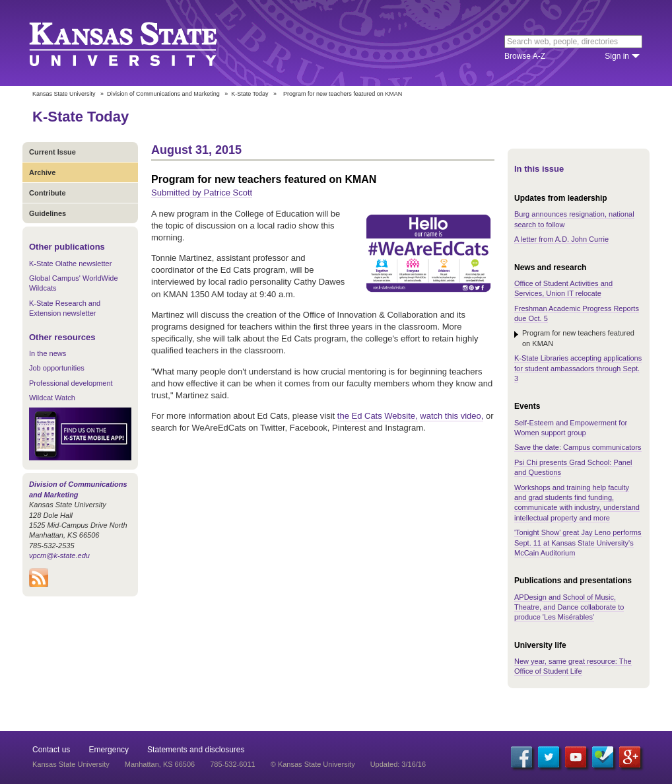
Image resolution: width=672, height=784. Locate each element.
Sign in (617, 56)
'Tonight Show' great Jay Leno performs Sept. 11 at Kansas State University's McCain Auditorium (578, 543)
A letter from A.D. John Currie (561, 239)
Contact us (51, 750)
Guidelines (48, 213)
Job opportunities (57, 368)
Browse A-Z (525, 56)
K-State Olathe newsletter (70, 264)
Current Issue (52, 152)
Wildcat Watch (52, 398)
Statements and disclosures (196, 750)
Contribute (48, 193)
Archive (42, 172)
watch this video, (452, 416)
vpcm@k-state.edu (59, 555)
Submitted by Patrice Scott (202, 193)
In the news (48, 353)
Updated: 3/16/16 (398, 764)
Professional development (71, 383)
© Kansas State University (313, 764)
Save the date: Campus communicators (578, 447)
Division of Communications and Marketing (163, 94)
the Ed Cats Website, (378, 416)
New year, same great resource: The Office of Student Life (573, 666)
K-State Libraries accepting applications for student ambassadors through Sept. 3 (578, 368)
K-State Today (250, 94)
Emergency (109, 750)
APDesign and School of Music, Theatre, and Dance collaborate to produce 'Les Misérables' (569, 607)
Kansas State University (140, 43)
